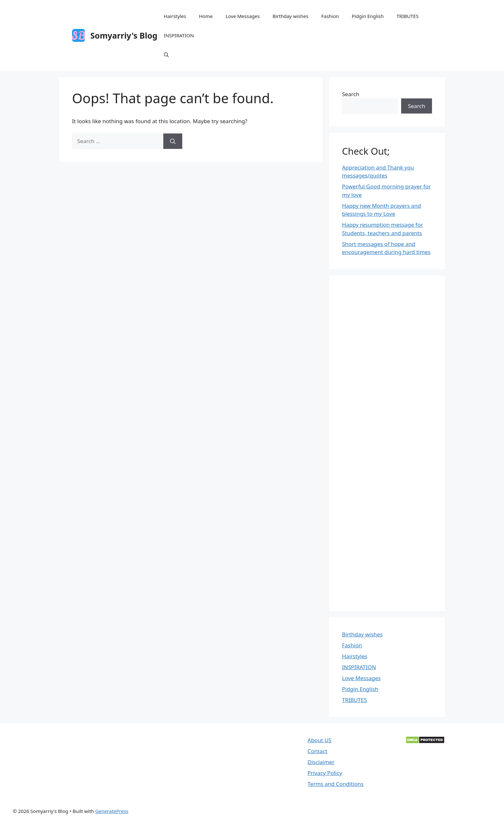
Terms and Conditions (336, 784)
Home (206, 16)
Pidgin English (368, 16)
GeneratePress (112, 811)
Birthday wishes (290, 16)
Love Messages (243, 16)
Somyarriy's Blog (124, 35)
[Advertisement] (387, 443)
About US (319, 740)
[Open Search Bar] (166, 55)
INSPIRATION (179, 35)
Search (351, 94)
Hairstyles (175, 16)
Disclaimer (321, 762)
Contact (318, 751)
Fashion (330, 16)
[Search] (173, 141)
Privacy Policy (325, 773)
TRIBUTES (408, 16)
